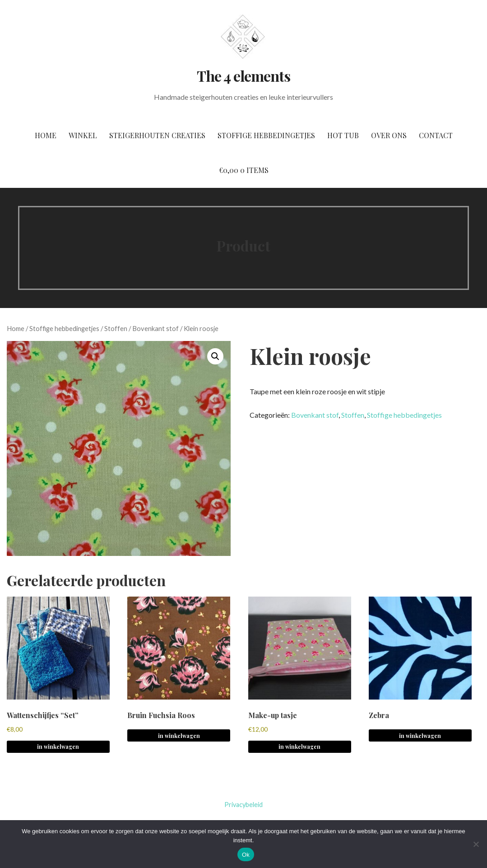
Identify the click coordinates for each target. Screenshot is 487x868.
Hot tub (343, 135)
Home (46, 135)
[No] (476, 844)
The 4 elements (244, 76)
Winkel (83, 135)
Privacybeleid (243, 805)
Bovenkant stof (155, 328)
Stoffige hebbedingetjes (266, 135)
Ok (246, 855)
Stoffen (116, 328)
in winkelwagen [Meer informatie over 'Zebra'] (420, 736)
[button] (215, 356)
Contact (436, 135)
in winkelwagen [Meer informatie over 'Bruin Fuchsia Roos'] (179, 736)
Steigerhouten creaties (157, 135)
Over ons (389, 135)
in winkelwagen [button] (58, 747)
